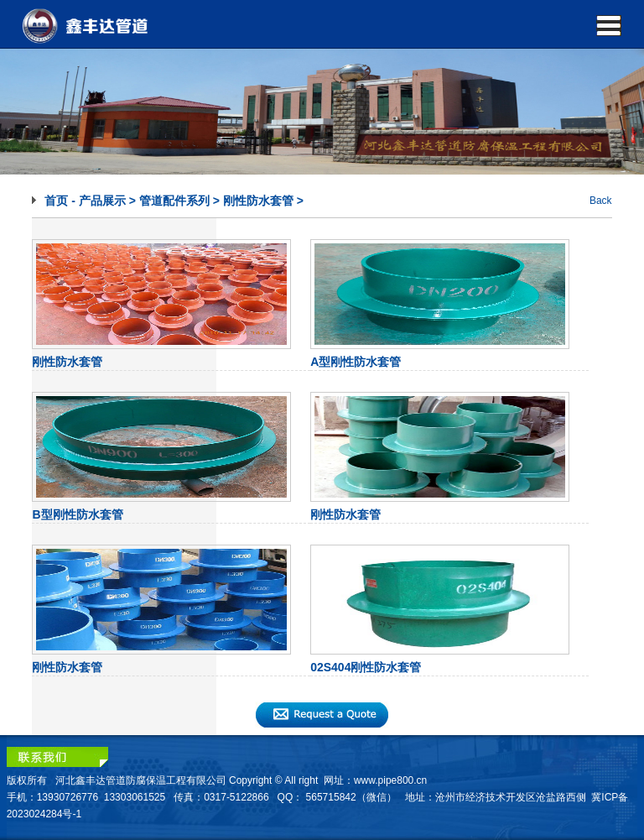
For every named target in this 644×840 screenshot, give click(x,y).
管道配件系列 (174, 201)
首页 (56, 201)
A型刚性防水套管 (356, 362)
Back (601, 201)
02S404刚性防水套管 (366, 667)
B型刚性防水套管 (77, 514)
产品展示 (102, 201)
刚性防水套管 (258, 201)
